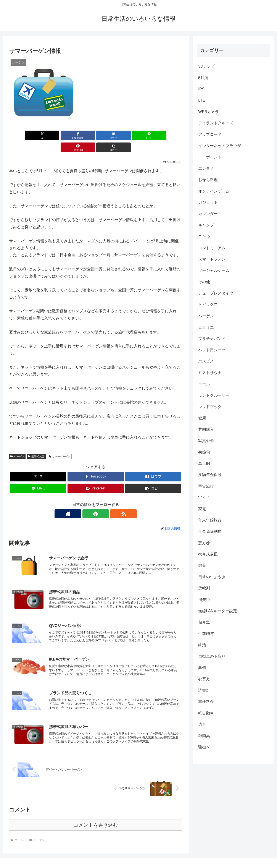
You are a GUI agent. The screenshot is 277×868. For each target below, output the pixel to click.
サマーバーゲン (60, 445)
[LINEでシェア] (110, 135)
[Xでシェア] (23, 135)
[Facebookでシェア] (52, 135)
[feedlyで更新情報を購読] (96, 502)
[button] (168, 135)
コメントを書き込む (96, 816)
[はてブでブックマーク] (81, 135)
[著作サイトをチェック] (86, 502)
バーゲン (17, 445)
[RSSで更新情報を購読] (106, 502)
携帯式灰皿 (36, 445)
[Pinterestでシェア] (139, 135)
